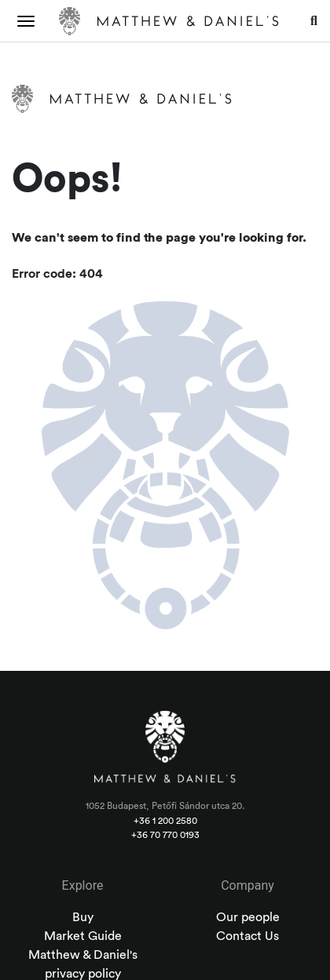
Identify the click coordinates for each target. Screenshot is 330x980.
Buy (83, 917)
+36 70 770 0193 (165, 835)
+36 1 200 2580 (165, 821)
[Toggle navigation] (26, 21)
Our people (248, 917)
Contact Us (247, 936)
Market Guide (83, 936)
